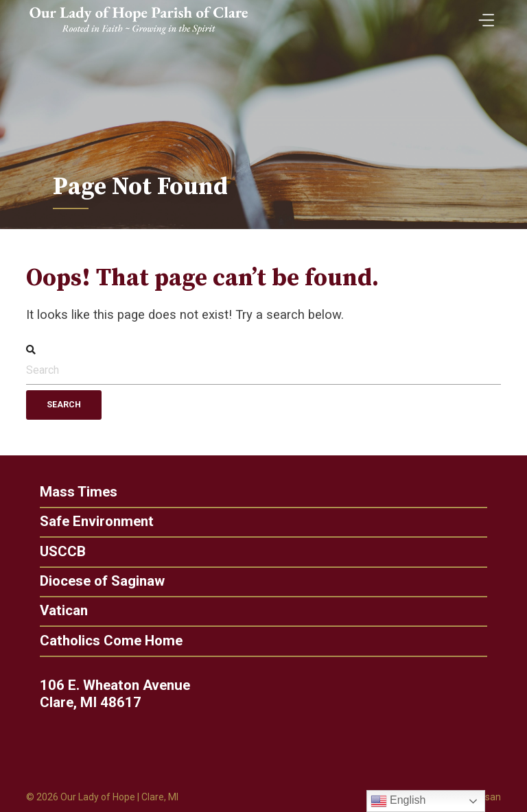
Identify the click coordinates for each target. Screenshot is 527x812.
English (398, 801)
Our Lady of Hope (98, 797)
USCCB (57, 552)
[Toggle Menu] (483, 15)
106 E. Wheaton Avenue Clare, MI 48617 (120, 694)
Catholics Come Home (106, 641)
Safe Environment (91, 522)
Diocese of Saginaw (97, 581)
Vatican (58, 611)
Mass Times (73, 492)
